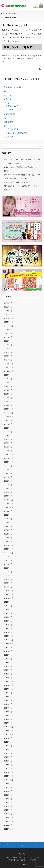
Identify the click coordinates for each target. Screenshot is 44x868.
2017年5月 (8, 708)
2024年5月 (8, 390)
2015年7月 (8, 791)
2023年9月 (8, 420)
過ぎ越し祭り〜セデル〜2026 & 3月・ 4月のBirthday (21, 188)
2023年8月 (8, 424)
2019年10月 (9, 598)
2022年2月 (8, 492)
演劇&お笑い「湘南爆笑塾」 (18, 133)
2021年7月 (8, 519)
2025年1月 (8, 360)
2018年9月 (8, 647)
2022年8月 (8, 470)
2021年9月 (8, 511)
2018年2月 (8, 674)
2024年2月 (8, 401)
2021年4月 (8, 530)
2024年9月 (8, 375)
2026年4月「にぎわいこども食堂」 (17, 182)
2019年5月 (8, 617)
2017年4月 (8, 712)
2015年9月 (8, 784)
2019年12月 (9, 591)
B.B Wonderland (22, 865)
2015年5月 (8, 799)
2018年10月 (9, 644)
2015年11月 (9, 776)
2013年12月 (9, 829)
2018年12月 (9, 636)
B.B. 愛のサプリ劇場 (12, 87)
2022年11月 (9, 458)
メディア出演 (9, 114)
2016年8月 (8, 742)
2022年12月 (9, 454)
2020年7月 (8, 564)
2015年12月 (9, 772)
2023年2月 (8, 447)
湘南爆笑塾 (8, 122)
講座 (6, 126)
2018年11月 (9, 640)
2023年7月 (8, 428)
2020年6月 (8, 568)
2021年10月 (9, 507)
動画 (6, 118)
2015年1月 (8, 814)
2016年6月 (8, 750)
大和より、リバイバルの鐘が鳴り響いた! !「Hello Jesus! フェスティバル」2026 (22, 177)
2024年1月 (8, 405)
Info (5, 91)
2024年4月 (8, 394)
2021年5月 (8, 526)
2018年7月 (8, 655)
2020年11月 (9, 549)
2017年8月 (8, 697)
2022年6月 (8, 477)
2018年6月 (8, 659)
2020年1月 (8, 587)
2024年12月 (9, 364)
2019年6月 (8, 613)
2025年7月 (8, 337)
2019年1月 (8, 632)
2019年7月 (8, 610)
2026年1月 (8, 314)
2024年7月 (8, 383)
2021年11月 (9, 504)
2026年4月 (8, 307)
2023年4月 (8, 439)
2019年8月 (8, 606)
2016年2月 (8, 765)
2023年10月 (9, 417)
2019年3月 (8, 625)
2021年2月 (8, 538)
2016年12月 (9, 727)
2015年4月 (8, 803)
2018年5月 (8, 663)
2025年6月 (8, 341)
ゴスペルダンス (12, 129)
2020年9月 (8, 557)
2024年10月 (9, 371)
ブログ (7, 103)
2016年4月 (8, 757)
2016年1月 (8, 768)
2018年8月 (8, 651)
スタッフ (8, 99)
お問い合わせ (9, 95)
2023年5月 (8, 436)
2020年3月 (8, 579)
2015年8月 (8, 787)
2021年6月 (8, 523)
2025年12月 (9, 318)
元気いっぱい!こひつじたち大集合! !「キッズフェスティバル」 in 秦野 (22, 161)
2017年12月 (9, 681)
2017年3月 (8, 715)
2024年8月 (8, 379)
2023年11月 (9, 413)
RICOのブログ (12, 106)
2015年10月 (9, 780)
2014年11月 (9, 821)
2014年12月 (9, 818)
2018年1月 (8, 678)
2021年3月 (8, 534)
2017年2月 (8, 719)
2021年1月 (8, 541)
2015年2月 (8, 810)
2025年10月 (9, 326)
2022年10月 (9, 462)
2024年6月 (8, 386)
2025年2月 (8, 356)
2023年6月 (8, 432)
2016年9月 (8, 738)
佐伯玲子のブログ (13, 110)
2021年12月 (9, 500)
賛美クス (9, 137)
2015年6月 (8, 795)
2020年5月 (8, 572)
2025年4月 (8, 349)
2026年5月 (8, 303)
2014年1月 (8, 825)
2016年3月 (8, 761)
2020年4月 (8, 576)
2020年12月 (9, 545)
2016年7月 (8, 746)
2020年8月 (8, 560)
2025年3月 (8, 352)
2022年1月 (8, 496)
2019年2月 (8, 628)
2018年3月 (8, 670)
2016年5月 (8, 753)
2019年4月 (8, 621)
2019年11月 (9, 594)
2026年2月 (8, 311)
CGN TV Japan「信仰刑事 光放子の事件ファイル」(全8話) (23, 169)
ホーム (4, 13)
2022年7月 (8, 473)
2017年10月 (9, 689)
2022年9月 (8, 466)
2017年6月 (8, 704)
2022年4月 (8, 485)
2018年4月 (8, 666)
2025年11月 (9, 322)
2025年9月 (8, 330)
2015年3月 (8, 806)
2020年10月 (9, 553)
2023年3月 (8, 443)
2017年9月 (8, 693)
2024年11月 (9, 367)
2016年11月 (9, 731)
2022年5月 (8, 481)
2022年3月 (8, 489)
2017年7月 (8, 700)
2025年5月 (8, 345)
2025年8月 (8, 333)
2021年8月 (8, 515)
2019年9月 (8, 602)
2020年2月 (8, 583)
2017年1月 (8, 723)
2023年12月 (9, 409)
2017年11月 (9, 685)
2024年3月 (8, 398)
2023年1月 (8, 451)
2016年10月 (9, 734)
